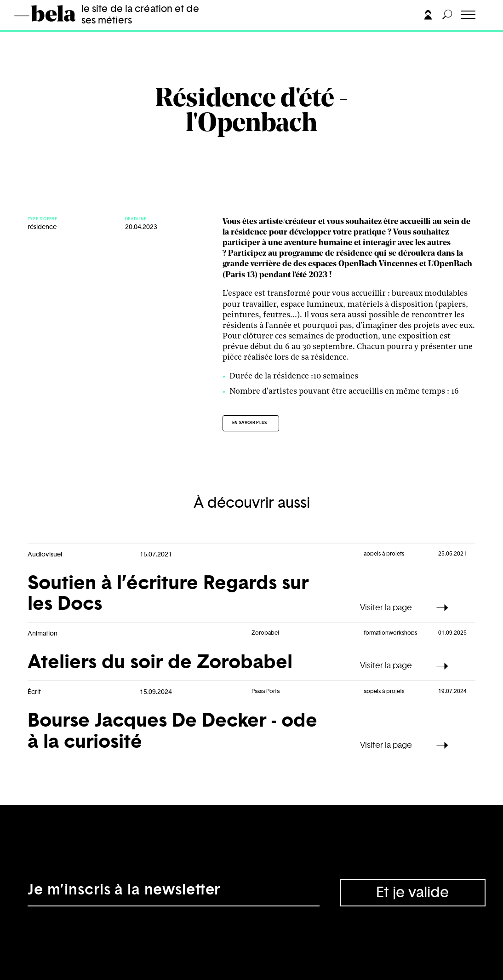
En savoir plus (250, 423)
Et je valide (412, 893)
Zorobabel (265, 633)
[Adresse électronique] (174, 893)
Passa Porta (266, 691)
